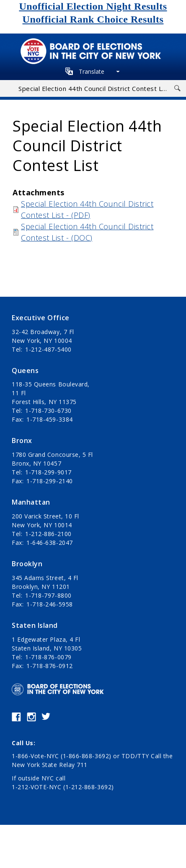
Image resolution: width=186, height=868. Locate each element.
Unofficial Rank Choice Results (93, 19)
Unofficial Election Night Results (93, 6)
